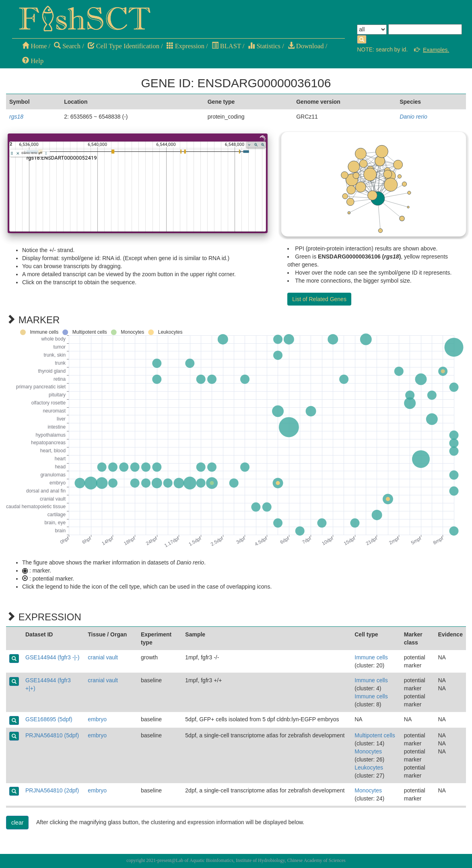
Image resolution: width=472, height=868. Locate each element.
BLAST (226, 46)
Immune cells (371, 657)
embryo (97, 719)
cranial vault (103, 657)
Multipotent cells (375, 735)
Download (306, 46)
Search (67, 46)
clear (17, 823)
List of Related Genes (319, 299)
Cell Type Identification (124, 46)
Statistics (264, 46)
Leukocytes (369, 767)
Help (33, 61)
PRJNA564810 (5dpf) (52, 735)
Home (34, 46)
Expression (186, 46)
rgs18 (16, 117)
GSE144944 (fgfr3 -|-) (52, 657)
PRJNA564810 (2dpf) (52, 790)
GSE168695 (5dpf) (49, 719)
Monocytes (368, 751)
